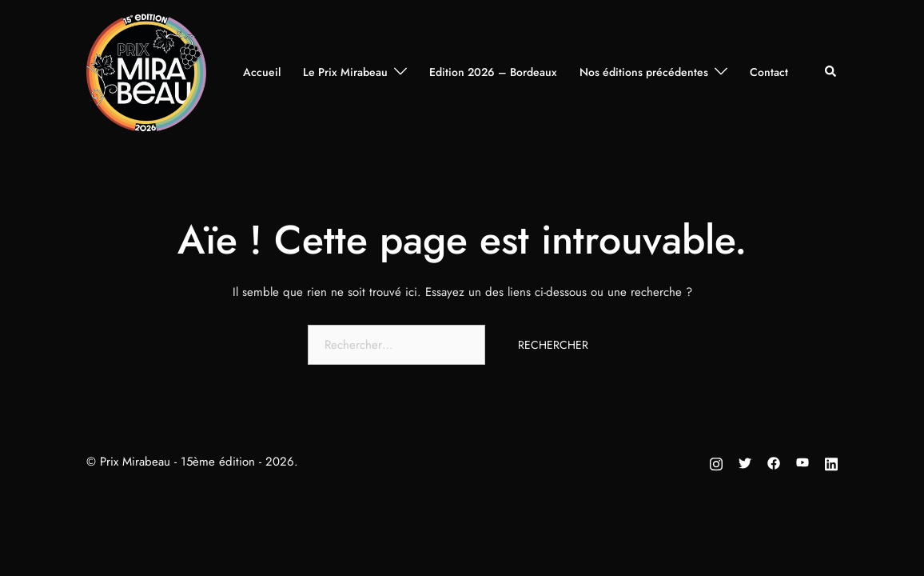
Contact (769, 72)
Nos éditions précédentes (644, 72)
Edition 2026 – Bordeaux (493, 72)
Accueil (262, 72)
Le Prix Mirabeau (345, 72)
